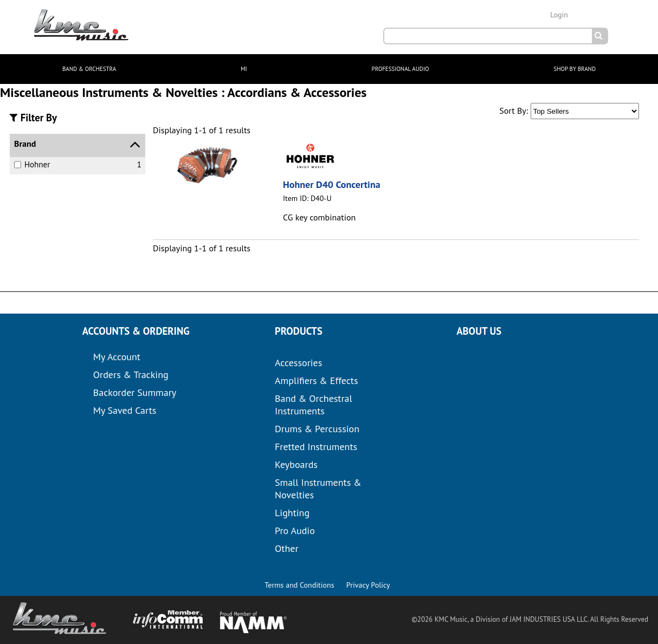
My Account (117, 357)
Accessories (298, 363)
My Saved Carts (125, 410)
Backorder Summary (135, 392)
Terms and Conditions (299, 585)
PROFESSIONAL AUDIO (401, 69)
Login (559, 15)
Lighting (292, 513)
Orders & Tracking (131, 375)
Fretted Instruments (316, 447)
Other (287, 548)
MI (244, 69)
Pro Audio (295, 531)
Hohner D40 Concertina (332, 184)
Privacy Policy (368, 585)
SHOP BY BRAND (575, 69)
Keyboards (296, 464)
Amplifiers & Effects (316, 380)
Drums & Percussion (317, 429)
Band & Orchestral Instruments (314, 405)
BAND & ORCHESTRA (89, 69)
